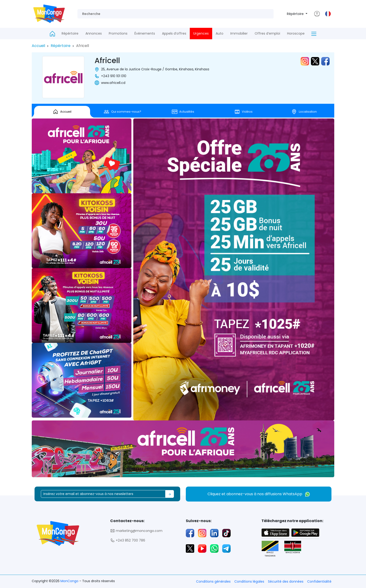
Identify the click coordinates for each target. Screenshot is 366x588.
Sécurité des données (286, 581)
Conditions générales (213, 581)
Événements (145, 33)
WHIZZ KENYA (293, 547)
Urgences (201, 33)
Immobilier (239, 33)
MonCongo (70, 581)
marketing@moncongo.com (136, 531)
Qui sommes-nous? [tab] (122, 112)
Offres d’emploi (267, 33)
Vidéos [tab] (243, 112)
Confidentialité (319, 581)
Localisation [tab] (304, 112)
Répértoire (296, 14)
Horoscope (296, 33)
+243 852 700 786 (128, 540)
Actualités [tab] (183, 112)
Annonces (94, 33)
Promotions (118, 33)
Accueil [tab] (62, 112)
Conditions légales (249, 581)
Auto (220, 33)
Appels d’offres (174, 33)
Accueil (38, 46)
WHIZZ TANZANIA (270, 549)
